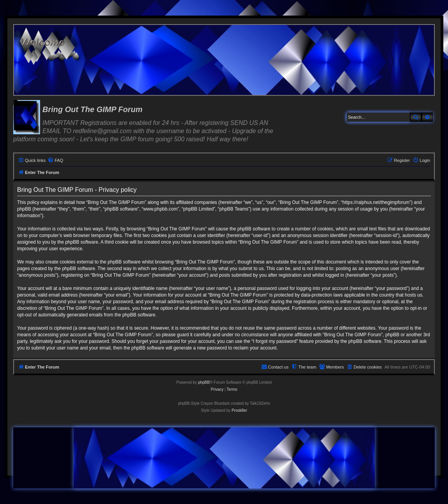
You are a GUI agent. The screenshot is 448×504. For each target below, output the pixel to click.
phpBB (204, 382)
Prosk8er (239, 410)
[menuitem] (55, 160)
